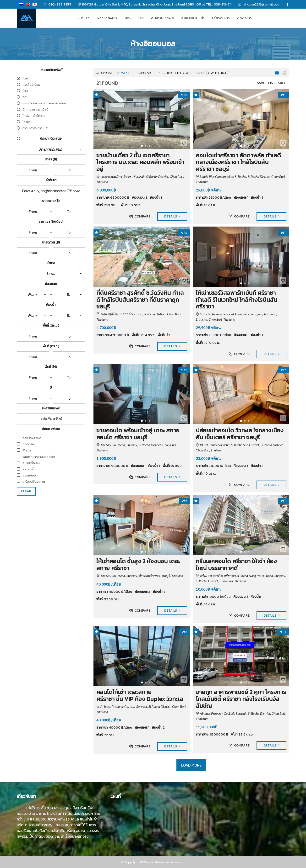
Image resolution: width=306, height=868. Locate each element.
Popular (144, 73)
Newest (124, 73)
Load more (191, 765)
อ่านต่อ (95, 836)
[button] (51, 149)
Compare (140, 217)
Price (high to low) (174, 73)
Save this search (272, 83)
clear (26, 491)
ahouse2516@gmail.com (259, 4)
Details (172, 217)
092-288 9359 (57, 4)
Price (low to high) (212, 73)
